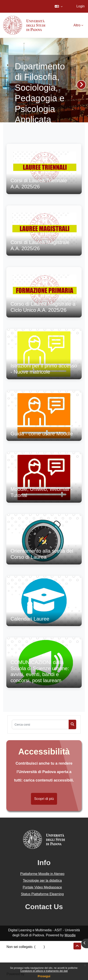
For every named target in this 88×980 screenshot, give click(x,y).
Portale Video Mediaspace (42, 887)
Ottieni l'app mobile (21, 962)
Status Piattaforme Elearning (42, 894)
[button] (59, 6)
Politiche (13, 957)
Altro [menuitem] (77, 25)
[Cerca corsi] (40, 724)
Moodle (70, 935)
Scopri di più (44, 799)
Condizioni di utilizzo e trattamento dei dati (44, 971)
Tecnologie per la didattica (42, 881)
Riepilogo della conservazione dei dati (35, 952)
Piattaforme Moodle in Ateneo (42, 874)
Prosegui (44, 976)
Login (81, 6)
